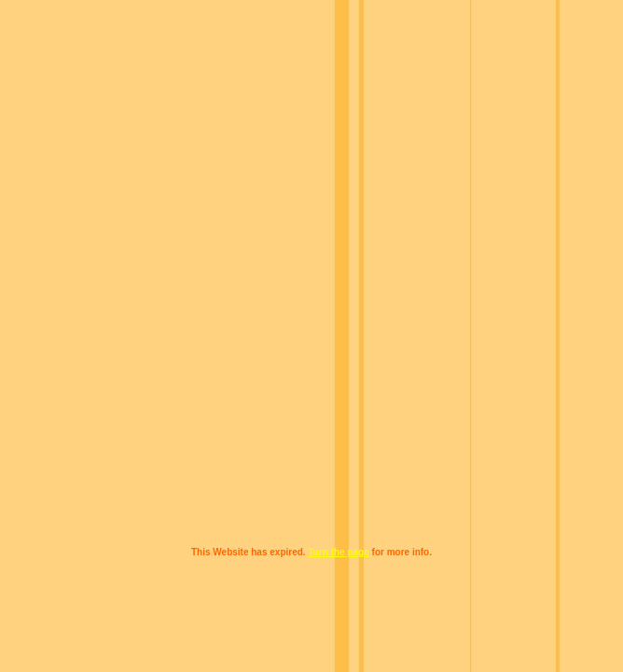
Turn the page (338, 552)
